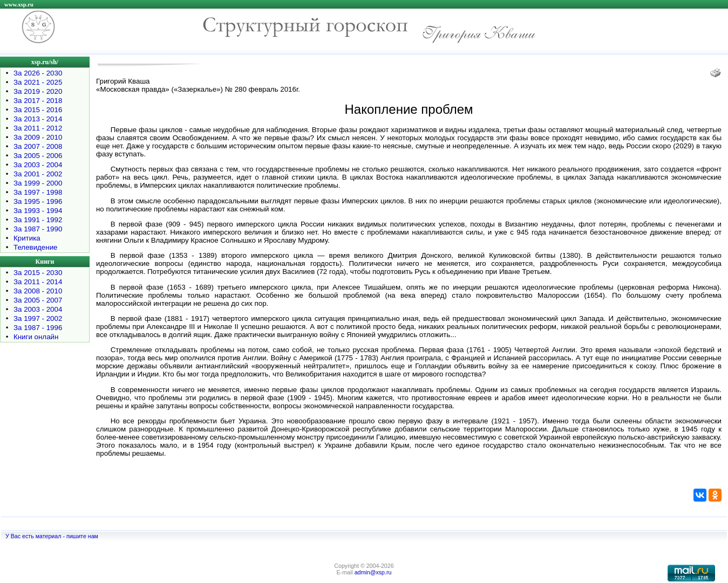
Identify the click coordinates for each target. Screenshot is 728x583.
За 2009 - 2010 (38, 137)
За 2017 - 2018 (38, 101)
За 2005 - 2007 (38, 300)
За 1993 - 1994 (38, 211)
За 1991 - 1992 (38, 220)
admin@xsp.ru (373, 572)
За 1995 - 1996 (38, 201)
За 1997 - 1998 (38, 192)
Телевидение (36, 247)
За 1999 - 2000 (38, 183)
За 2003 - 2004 (38, 165)
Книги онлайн (36, 337)
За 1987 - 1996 (38, 328)
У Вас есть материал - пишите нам (52, 536)
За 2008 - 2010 (38, 291)
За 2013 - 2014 (38, 119)
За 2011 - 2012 (38, 128)
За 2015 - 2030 (38, 273)
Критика (27, 238)
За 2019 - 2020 (38, 91)
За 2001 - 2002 (38, 174)
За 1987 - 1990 (38, 229)
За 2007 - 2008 (38, 146)
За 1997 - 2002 (38, 318)
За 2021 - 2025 (38, 82)
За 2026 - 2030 (38, 73)
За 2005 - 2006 (38, 156)
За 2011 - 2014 (38, 282)
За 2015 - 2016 (38, 110)
